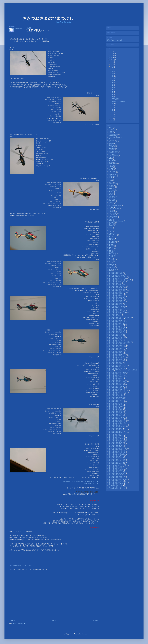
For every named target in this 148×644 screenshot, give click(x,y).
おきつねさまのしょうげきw (118, 372)
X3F (110, 271)
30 (113, 68)
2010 (111, 55)
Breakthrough (113, 142)
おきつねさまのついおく (117, 394)
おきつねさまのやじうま (27, 565)
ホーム (54, 621)
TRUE (111, 250)
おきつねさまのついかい (117, 396)
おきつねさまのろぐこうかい (118, 479)
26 (113, 71)
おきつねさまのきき (115, 314)
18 (113, 84)
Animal (111, 133)
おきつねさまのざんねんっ (117, 354)
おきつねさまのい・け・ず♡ (118, 277)
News (14, 565)
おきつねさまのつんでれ (117, 399)
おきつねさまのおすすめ (117, 295)
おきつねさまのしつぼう (117, 361)
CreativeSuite (113, 153)
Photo (18, 565)
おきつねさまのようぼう (117, 472)
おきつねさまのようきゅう (117, 468)
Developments (114, 156)
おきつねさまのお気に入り (117, 302)
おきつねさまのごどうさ (117, 344)
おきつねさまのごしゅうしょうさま (120, 342)
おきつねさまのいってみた (117, 281)
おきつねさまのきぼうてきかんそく (120, 317)
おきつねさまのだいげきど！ (118, 382)
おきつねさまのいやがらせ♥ (118, 286)
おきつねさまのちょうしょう (118, 391)
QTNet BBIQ (113, 216)
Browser (112, 143)
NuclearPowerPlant (115, 206)
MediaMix (112, 187)
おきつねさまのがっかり (117, 306)
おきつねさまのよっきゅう (117, 473)
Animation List (114, 134)
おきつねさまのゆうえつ (117, 464)
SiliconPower (113, 235)
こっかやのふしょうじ (116, 485)
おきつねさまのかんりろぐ (117, 311)
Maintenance (113, 184)
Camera (112, 147)
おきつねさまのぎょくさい (117, 323)
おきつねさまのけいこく (117, 326)
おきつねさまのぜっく (116, 378)
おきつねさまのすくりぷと (117, 377)
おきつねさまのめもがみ (117, 454)
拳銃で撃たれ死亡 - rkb (92, 484)
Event (111, 162)
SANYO (112, 224)
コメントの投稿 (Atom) (19, 624)
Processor (112, 215)
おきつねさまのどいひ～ (117, 413)
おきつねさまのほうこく (117, 445)
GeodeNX (112, 168)
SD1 (111, 227)
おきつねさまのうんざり (117, 289)
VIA (110, 263)
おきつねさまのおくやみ (117, 294)
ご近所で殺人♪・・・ (117, 98)
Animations (113, 136)
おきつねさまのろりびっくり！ (119, 482)
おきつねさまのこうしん (117, 340)
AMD (111, 131)
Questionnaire (113, 218)
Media (111, 185)
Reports (112, 223)
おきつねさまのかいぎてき (117, 305)
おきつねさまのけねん (116, 330)
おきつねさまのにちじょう (117, 422)
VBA (111, 258)
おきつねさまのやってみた (117, 461)
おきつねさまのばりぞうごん (118, 430)
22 (113, 77)
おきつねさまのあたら (116, 272)
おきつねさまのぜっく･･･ (117, 380)
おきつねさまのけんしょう (117, 331)
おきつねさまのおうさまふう (118, 291)
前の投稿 (95, 621)
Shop (111, 232)
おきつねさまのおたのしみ (117, 297)
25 (113, 73)
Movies (111, 193)
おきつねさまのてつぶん (117, 408)
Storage (112, 240)
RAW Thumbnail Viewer (116, 221)
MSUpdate (112, 199)
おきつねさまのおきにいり (117, 292)
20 (113, 80)
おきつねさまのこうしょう (117, 339)
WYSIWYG (113, 269)
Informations (113, 176)
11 (112, 63)
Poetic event (113, 213)
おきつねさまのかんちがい (117, 309)
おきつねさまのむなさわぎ (117, 451)
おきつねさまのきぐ (115, 316)
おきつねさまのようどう (117, 470)
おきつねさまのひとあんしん (118, 433)
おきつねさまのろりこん (117, 481)
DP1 (111, 157)
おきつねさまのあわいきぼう (118, 275)
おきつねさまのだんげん (117, 388)
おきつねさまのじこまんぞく (118, 356)
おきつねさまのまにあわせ (117, 450)
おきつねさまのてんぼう (117, 411)
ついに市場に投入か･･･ (118, 100)
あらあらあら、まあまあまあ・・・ (121, 102)
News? (111, 204)
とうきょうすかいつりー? (117, 487)
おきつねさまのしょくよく (117, 374)
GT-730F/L (112, 171)
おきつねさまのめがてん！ (117, 453)
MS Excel (112, 196)
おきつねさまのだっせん (117, 383)
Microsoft (112, 190)
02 (113, 116)
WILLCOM (112, 268)
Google (111, 170)
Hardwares (113, 173)
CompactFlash (114, 151)
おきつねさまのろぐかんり (117, 478)
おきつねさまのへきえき (117, 440)
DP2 (111, 159)
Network (112, 201)
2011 (111, 53)
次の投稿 (12, 621)
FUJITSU (112, 165)
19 (113, 82)
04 (113, 113)
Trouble (112, 249)
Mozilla (111, 195)
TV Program (113, 254)
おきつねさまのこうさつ (117, 337)
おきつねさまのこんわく (117, 347)
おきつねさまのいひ (115, 283)
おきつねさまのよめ (115, 475)
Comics (112, 150)
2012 (111, 52)
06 (113, 109)
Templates (112, 243)
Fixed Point (113, 164)
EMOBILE (112, 161)
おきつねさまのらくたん (117, 476)
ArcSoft (112, 139)
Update (111, 257)
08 (113, 106)
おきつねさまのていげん (117, 402)
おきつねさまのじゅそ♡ (116, 367)
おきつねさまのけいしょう (117, 328)
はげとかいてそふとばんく (117, 489)
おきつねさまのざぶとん (117, 350)
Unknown (112, 255)
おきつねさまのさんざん (117, 353)
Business (112, 145)
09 (112, 67)
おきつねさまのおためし (117, 299)
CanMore (112, 148)
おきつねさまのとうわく (117, 414)
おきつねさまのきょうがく (117, 322)
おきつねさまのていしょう (117, 403)
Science (112, 226)
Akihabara (112, 130)
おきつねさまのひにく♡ (116, 434)
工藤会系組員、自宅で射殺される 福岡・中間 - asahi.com (80, 481)
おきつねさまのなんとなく (117, 420)
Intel (111, 178)
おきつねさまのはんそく (117, 431)
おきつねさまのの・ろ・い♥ (118, 425)
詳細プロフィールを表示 (115, 40)
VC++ (111, 261)
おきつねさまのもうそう (117, 456)
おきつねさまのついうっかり (118, 392)
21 (113, 79)
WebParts (112, 266)
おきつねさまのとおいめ (117, 416)
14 (113, 89)
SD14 (111, 229)
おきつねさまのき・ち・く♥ (118, 313)
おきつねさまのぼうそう (117, 447)
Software (112, 238)
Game (111, 167)
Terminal (112, 244)
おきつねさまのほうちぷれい (118, 448)
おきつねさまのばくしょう (117, 427)
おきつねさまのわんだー (117, 484)
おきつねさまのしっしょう (117, 357)
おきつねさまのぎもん (116, 319)
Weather (112, 264)
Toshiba (112, 246)
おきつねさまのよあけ (116, 467)
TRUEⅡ (112, 252)
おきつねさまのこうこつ (117, 336)
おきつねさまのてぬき (116, 409)
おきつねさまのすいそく (117, 375)
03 (113, 115)
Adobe (111, 128)
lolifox (111, 182)
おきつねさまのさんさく (117, 351)
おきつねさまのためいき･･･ (118, 386)
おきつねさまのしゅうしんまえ (119, 365)
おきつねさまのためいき (117, 385)
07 (113, 107)
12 (112, 61)
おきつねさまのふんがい (117, 439)
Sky (110, 237)
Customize (112, 154)
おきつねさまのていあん (117, 400)
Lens (111, 181)
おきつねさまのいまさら (117, 285)
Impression (113, 175)
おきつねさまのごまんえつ (117, 345)
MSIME (112, 198)
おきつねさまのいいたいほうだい (119, 280)
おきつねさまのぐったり (117, 325)
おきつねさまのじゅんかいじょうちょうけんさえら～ (123, 370)
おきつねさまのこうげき (117, 334)
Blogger (112, 140)
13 (113, 91)
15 (113, 88)
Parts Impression (114, 209)
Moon (111, 192)
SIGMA (111, 233)
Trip (110, 247)
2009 (111, 57)
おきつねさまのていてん (117, 405)
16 (113, 86)
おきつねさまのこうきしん (117, 333)
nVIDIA (111, 207)
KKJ (110, 179)
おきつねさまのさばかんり (117, 348)
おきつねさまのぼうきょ (117, 442)
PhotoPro (112, 212)
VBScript (112, 260)
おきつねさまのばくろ (116, 428)
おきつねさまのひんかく (117, 436)
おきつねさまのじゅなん (117, 368)
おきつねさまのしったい (117, 359)
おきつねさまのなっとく (117, 419)
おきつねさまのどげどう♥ (117, 417)
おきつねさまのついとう (117, 397)
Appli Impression (114, 137)
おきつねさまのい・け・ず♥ (118, 278)
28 (113, 70)
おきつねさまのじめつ (116, 364)
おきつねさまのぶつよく (117, 437)
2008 (111, 59)
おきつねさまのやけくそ (117, 458)
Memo (111, 188)
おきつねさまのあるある (117, 274)
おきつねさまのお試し (116, 303)
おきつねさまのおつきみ (117, 300)
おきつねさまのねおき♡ (116, 423)
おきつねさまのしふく (116, 362)
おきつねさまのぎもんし (117, 320)
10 (112, 65)
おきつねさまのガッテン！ (117, 308)
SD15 (111, 230)
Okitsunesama (18, 28)
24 (113, 75)
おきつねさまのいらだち (117, 288)
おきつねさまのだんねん (117, 389)
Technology (113, 241)
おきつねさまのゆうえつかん (118, 465)
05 (113, 111)
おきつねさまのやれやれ (117, 462)
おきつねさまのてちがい (117, 406)
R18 (110, 219)
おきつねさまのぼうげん (117, 444)
